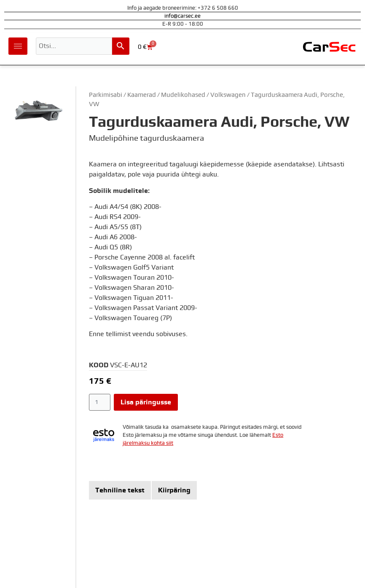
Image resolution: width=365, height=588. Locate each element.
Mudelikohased (183, 95)
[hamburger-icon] (18, 46)
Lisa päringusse (146, 402)
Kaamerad (142, 95)
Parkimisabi (106, 95)
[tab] (120, 490)
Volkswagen (228, 95)
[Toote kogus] (100, 402)
